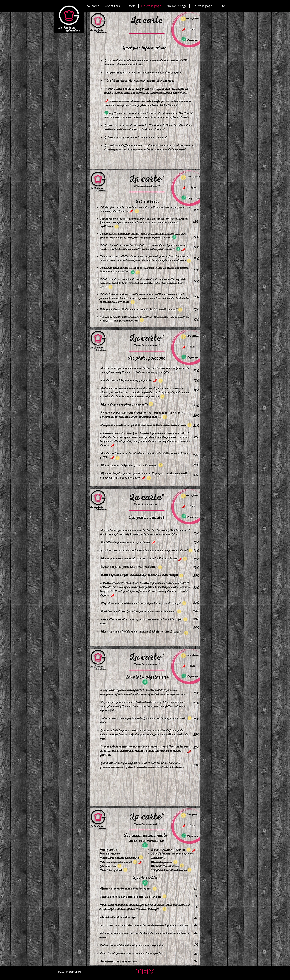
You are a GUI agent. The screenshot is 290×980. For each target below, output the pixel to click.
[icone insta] (145, 972)
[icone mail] (151, 972)
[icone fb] (139, 972)
